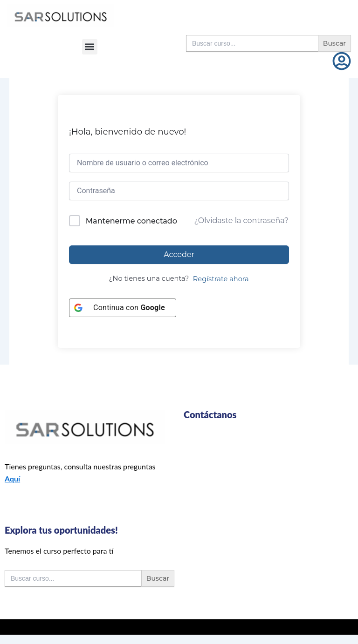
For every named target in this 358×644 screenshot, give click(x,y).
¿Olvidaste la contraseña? (241, 220)
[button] (90, 47)
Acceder (179, 254)
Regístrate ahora (221, 279)
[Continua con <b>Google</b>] (123, 308)
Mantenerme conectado (131, 221)
